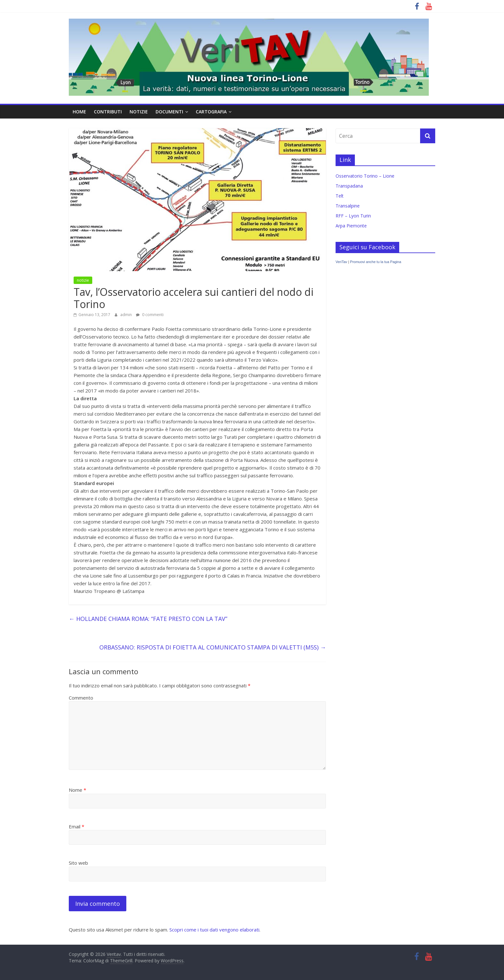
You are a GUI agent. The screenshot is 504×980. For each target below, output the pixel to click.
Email (76, 826)
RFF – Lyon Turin (353, 216)
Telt (340, 196)
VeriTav (341, 262)
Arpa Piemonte (351, 226)
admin (126, 315)
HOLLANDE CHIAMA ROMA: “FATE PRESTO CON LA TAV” (148, 619)
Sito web (78, 863)
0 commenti (150, 315)
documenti (169, 112)
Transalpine (348, 206)
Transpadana (349, 186)
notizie (139, 112)
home (79, 112)
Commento (81, 698)
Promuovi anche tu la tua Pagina (376, 262)
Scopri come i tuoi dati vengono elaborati (214, 930)
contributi (108, 112)
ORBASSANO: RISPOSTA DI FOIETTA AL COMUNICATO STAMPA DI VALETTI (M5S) (213, 647)
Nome (77, 790)
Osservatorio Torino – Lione (365, 176)
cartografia (211, 112)
